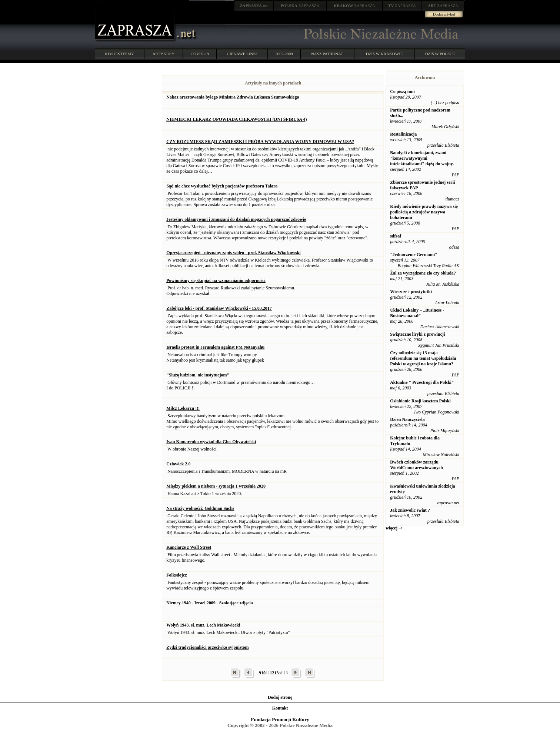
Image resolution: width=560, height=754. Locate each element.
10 (263, 673)
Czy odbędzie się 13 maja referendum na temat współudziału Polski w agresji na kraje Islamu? (423, 358)
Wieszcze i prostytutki (411, 292)
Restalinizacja (403, 134)
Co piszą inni (402, 92)
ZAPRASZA (300, 6)
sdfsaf (396, 236)
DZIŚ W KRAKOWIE (384, 54)
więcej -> (394, 528)
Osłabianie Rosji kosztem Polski (420, 401)
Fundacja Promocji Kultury (280, 719)
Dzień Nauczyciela (407, 419)
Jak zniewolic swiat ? (410, 510)
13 (276, 673)
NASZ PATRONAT (327, 54)
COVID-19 (200, 54)
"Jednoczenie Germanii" (414, 255)
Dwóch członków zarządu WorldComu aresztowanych (416, 465)
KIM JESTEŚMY (119, 54)
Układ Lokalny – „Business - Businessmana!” (417, 313)
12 (272, 673)
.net (254, 6)
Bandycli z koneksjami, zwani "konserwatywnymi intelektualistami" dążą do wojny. (422, 158)
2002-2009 (284, 54)
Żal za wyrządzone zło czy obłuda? (423, 273)
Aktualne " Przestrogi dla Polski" (422, 382)
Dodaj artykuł (444, 14)
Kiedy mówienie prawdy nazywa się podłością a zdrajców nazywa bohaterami (424, 212)
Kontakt (280, 708)
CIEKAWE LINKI (242, 54)
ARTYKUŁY (164, 54)
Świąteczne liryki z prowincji (417, 334)
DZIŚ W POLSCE (440, 54)
